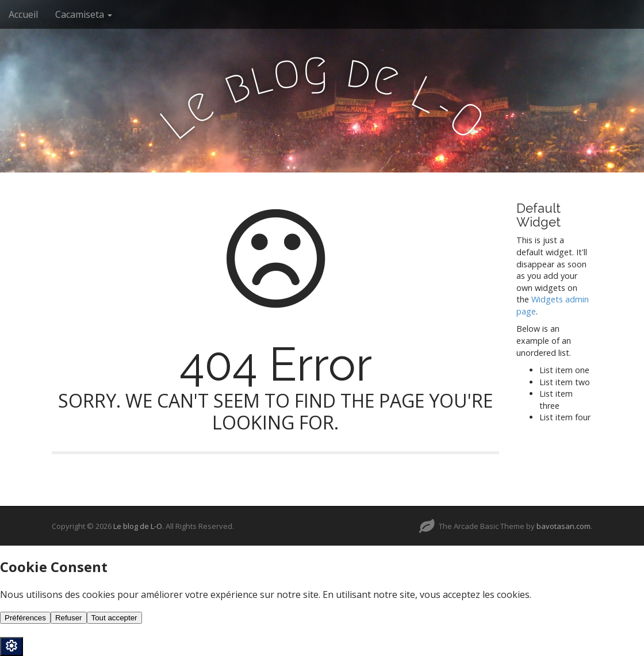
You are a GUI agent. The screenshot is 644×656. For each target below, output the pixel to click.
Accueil (23, 14)
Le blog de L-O (138, 526)
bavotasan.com (563, 526)
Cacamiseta (84, 14)
